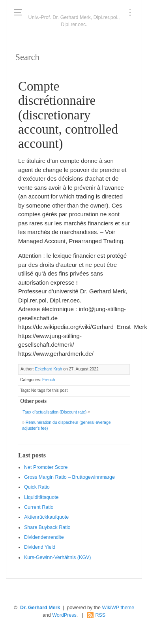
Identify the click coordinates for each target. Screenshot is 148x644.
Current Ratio (39, 507)
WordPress (64, 615)
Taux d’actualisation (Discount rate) (54, 412)
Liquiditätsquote (41, 497)
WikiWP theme (118, 608)
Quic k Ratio (37, 487)
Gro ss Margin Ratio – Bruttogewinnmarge (69, 477)
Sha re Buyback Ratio (47, 527)
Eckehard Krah (48, 369)
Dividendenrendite (44, 537)
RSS (100, 615)
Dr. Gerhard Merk (40, 608)
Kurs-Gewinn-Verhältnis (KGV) (58, 557)
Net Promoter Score (46, 467)
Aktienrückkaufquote (46, 517)
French (49, 380)
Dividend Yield (40, 547)
